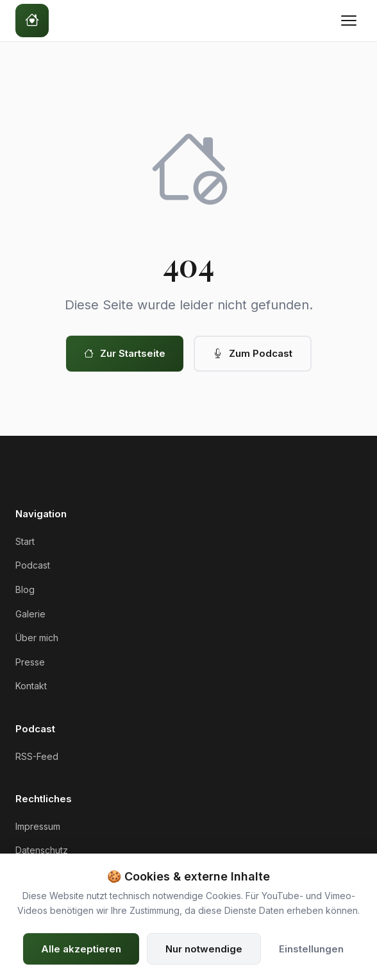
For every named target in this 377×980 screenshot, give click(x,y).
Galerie (30, 614)
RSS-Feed (37, 756)
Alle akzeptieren (81, 949)
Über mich (37, 638)
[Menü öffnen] (349, 21)
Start (25, 541)
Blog (25, 589)
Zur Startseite (125, 354)
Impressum (38, 826)
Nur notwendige (204, 949)
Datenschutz (42, 850)
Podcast (33, 565)
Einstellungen (311, 949)
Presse (30, 662)
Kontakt (31, 686)
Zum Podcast (253, 354)
